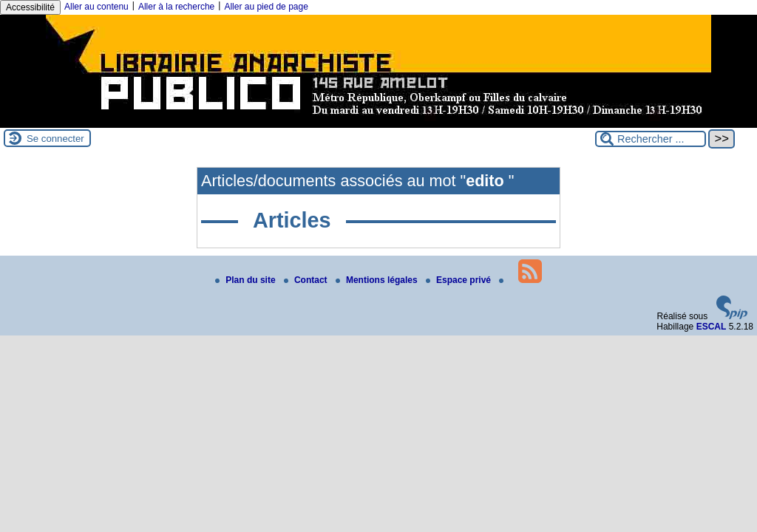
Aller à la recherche (176, 7)
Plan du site (247, 280)
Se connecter (55, 139)
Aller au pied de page (266, 7)
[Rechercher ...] (651, 139)
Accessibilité (30, 7)
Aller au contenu (96, 7)
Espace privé (459, 280)
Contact (307, 280)
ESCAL (712, 327)
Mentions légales (378, 280)
